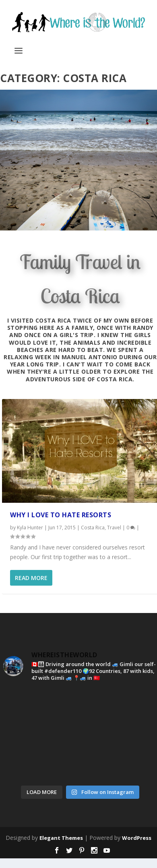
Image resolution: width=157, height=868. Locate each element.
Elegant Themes (61, 838)
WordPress (137, 838)
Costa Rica (93, 528)
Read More (31, 578)
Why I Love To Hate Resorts (61, 515)
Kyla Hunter (30, 528)
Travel (114, 528)
